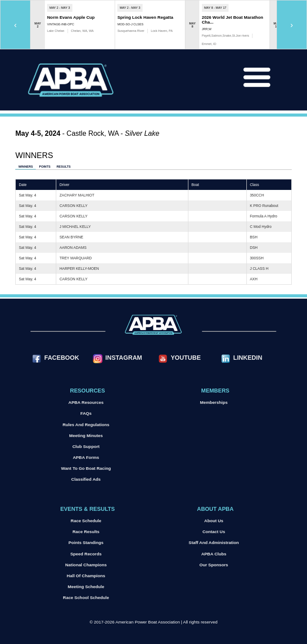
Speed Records (86, 554)
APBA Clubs (214, 554)
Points (44, 167)
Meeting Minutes (86, 436)
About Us (214, 521)
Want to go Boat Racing (86, 468)
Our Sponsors (214, 565)
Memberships (213, 402)
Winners (26, 167)
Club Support (86, 446)
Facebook (62, 358)
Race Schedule (86, 521)
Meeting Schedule (86, 587)
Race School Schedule (86, 598)
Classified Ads (86, 479)
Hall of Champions (86, 576)
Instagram (124, 358)
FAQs (86, 413)
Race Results (86, 532)
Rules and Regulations (86, 425)
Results (64, 167)
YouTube (186, 358)
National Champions (86, 565)
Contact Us (214, 532)
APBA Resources (86, 402)
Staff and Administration (214, 542)
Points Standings (86, 542)
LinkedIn (248, 358)
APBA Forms (86, 457)
